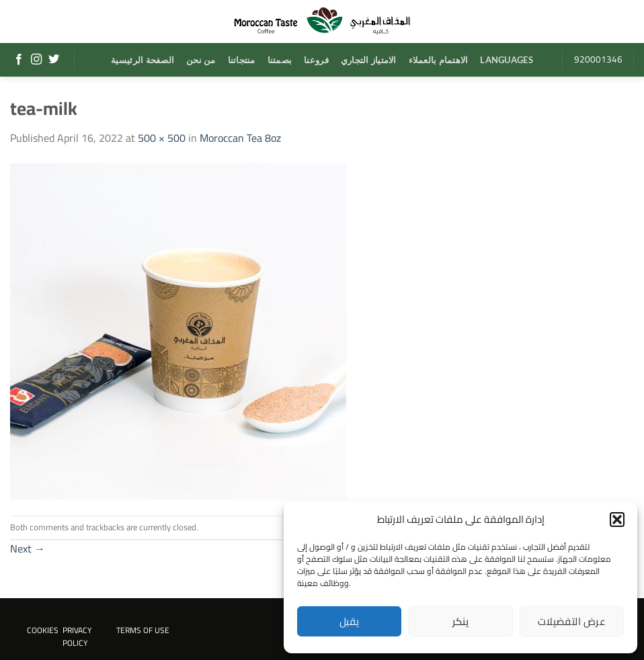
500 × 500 (162, 138)
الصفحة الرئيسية (143, 60)
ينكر (461, 621)
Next (28, 548)
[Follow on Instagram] (36, 60)
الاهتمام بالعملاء (439, 60)
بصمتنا (280, 60)
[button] (617, 520)
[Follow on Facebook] (19, 60)
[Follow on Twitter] (54, 60)
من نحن (201, 60)
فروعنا (316, 60)
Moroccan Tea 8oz (240, 138)
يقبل (350, 621)
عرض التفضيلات (572, 621)
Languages (506, 60)
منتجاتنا (242, 60)
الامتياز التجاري (369, 60)
